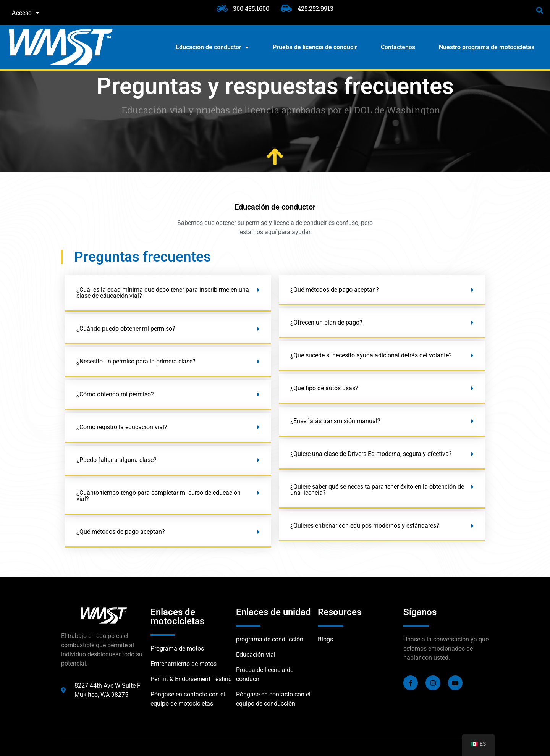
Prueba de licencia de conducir (315, 47)
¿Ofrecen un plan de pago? (326, 322)
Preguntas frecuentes (142, 257)
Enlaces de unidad (273, 612)
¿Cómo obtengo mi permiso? (115, 394)
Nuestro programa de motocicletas (487, 47)
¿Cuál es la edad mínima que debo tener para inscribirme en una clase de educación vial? (163, 293)
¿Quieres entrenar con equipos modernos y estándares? (365, 526)
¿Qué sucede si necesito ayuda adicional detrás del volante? (371, 355)
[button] (540, 10)
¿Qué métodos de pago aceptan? (121, 532)
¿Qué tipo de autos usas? (324, 388)
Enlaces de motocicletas (177, 617)
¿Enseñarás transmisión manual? (335, 421)
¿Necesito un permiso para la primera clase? (136, 361)
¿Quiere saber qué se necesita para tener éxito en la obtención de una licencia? (377, 490)
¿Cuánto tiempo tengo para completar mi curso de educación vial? (159, 496)
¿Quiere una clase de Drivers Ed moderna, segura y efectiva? (371, 454)
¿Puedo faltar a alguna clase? (116, 460)
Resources (340, 612)
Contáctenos (398, 47)
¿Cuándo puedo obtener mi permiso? (126, 329)
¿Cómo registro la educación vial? (122, 427)
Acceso (25, 13)
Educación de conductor (212, 47)
